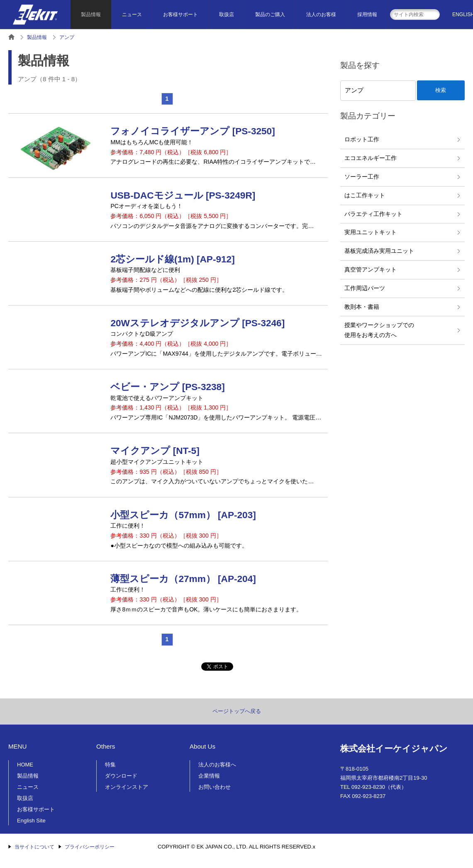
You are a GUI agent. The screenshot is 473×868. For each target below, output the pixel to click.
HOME (25, 765)
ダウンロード (121, 776)
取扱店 (227, 15)
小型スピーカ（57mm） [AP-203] (183, 515)
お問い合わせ (215, 787)
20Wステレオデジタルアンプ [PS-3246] (197, 323)
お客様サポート (180, 15)
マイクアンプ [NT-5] (155, 451)
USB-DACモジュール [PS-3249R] (183, 195)
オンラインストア (127, 787)
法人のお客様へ (217, 765)
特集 (110, 765)
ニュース (132, 15)
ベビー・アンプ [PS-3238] (167, 387)
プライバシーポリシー (90, 847)
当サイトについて (34, 847)
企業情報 (209, 776)
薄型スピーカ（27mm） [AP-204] (183, 579)
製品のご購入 (270, 15)
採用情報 (367, 15)
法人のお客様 (321, 15)
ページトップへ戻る (237, 711)
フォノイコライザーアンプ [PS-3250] (193, 131)
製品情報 (91, 15)
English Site (31, 821)
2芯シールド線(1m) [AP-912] (172, 259)
